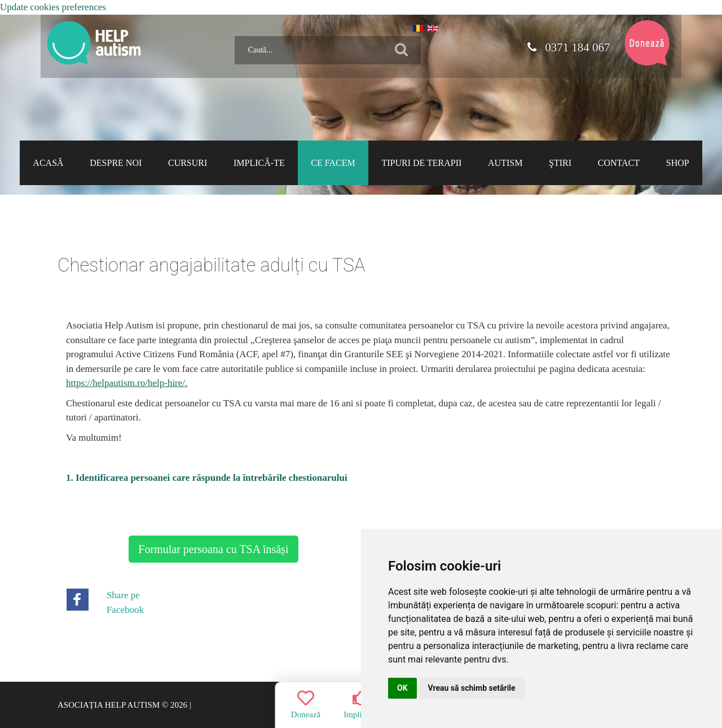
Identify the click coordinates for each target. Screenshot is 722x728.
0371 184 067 (568, 47)
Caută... (230, 32)
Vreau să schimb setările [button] (472, 688)
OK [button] (402, 688)
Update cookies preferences (53, 7)
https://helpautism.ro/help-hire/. (127, 383)
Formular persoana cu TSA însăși (213, 549)
